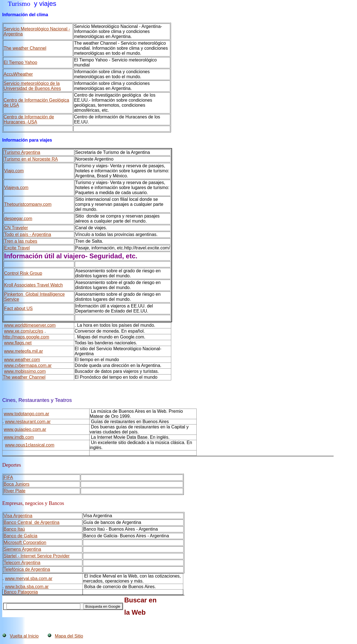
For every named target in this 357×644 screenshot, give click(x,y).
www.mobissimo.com (25, 371)
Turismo (19, 4)
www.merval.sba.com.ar (29, 579)
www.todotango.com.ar (26, 414)
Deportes (12, 465)
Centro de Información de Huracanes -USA (29, 119)
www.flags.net (18, 343)
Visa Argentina (18, 516)
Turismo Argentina (22, 152)
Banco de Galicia (20, 536)
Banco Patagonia (21, 592)
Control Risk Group (23, 273)
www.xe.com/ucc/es (23, 331)
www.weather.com (22, 360)
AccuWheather (18, 74)
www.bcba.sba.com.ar (27, 587)
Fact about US (18, 308)
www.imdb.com (19, 437)
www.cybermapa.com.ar (28, 365)
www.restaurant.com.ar (28, 422)
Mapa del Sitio (69, 636)
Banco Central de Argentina (32, 522)
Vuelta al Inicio (24, 636)
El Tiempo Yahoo (20, 62)
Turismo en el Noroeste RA (31, 159)
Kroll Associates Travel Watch (33, 285)
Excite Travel (17, 248)
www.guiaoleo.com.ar (25, 429)
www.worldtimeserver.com (30, 325)
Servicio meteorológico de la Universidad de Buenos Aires (32, 86)
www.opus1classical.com (30, 445)
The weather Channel (24, 377)
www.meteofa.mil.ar (23, 351)
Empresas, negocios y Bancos (33, 503)
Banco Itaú (14, 529)
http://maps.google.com (26, 337)
